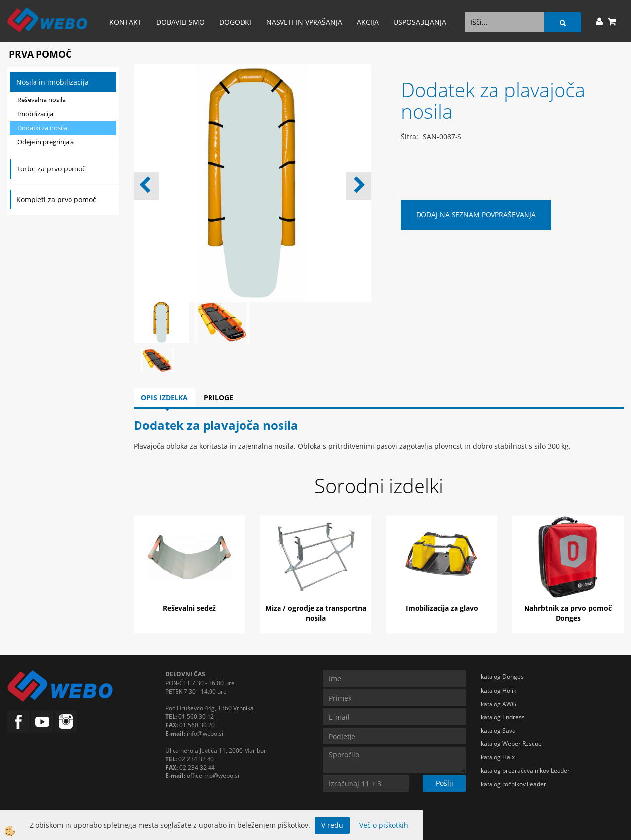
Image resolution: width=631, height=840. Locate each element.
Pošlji (444, 783)
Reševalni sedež (189, 608)
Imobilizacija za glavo (442, 608)
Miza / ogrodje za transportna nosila (316, 613)
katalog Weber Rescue (511, 744)
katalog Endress (503, 717)
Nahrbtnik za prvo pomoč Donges (568, 613)
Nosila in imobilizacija (53, 82)
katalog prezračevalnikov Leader (525, 770)
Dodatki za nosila (42, 128)
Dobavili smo (180, 22)
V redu (332, 825)
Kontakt (125, 22)
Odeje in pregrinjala (46, 142)
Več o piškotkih (384, 825)
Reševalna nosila (41, 100)
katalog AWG (498, 704)
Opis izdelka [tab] (164, 397)
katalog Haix (498, 757)
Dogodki (235, 22)
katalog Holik (498, 690)
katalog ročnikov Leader (513, 784)
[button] (359, 186)
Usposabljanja (420, 22)
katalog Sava (498, 730)
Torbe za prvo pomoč (51, 169)
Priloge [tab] (218, 397)
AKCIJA (368, 22)
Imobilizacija (35, 114)
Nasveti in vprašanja (304, 22)
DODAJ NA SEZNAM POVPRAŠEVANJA (476, 215)
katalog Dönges (502, 677)
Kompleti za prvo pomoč (56, 199)
